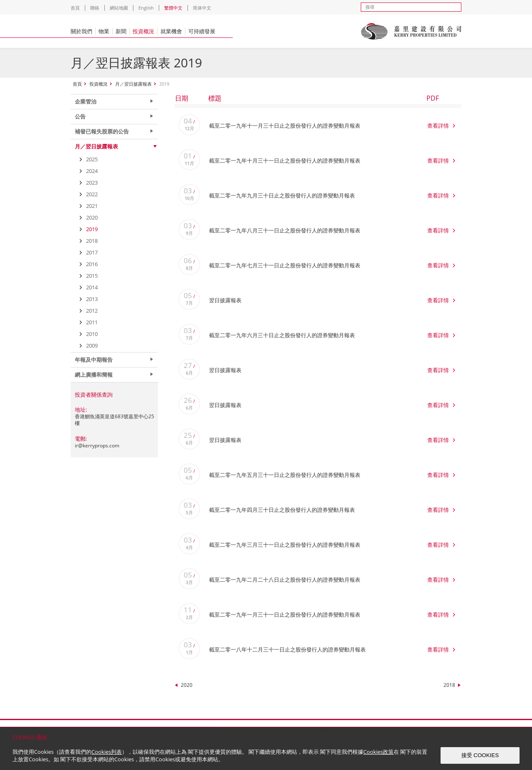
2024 (92, 171)
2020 (187, 685)
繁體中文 (173, 8)
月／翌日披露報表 (133, 84)
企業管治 (86, 101)
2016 (92, 264)
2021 (92, 206)
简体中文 (202, 8)
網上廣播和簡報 (94, 375)
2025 (92, 159)
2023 (92, 183)
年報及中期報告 (94, 360)
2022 (92, 194)
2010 (92, 334)
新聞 (121, 31)
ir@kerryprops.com (97, 445)
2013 (92, 299)
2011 (92, 322)
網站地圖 (119, 8)
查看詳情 (438, 126)
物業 (104, 31)
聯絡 (95, 8)
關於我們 (81, 31)
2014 (92, 287)
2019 (92, 229)
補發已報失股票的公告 (102, 131)
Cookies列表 (107, 752)
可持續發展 (202, 31)
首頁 (75, 8)
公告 (80, 116)
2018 (449, 685)
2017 (92, 252)
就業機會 (171, 31)
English (146, 8)
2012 (92, 311)
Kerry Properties (411, 31)
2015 (92, 276)
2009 (92, 346)
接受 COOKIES (480, 755)
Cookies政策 (378, 752)
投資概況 (143, 31)
